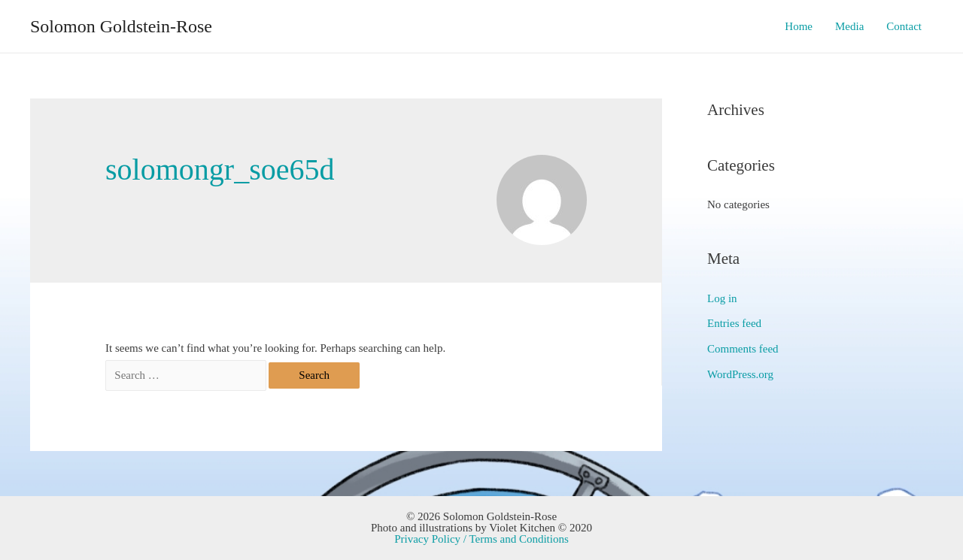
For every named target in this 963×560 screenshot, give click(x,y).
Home (799, 26)
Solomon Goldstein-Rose (121, 26)
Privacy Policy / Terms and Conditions (481, 539)
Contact (904, 26)
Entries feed (734, 323)
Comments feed (743, 349)
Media (849, 26)
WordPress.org (740, 374)
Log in (722, 298)
